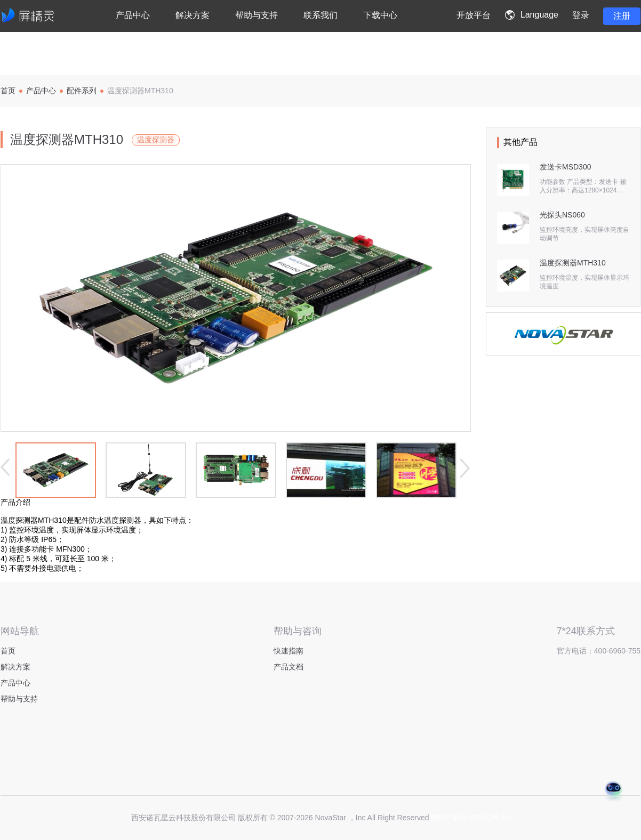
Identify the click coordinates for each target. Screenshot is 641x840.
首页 (8, 91)
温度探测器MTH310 (573, 263)
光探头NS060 (562, 215)
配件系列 (82, 91)
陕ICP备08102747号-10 (470, 818)
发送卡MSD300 (565, 167)
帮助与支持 (19, 699)
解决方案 (15, 667)
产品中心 (41, 91)
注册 (622, 16)
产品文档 (289, 667)
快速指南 (289, 651)
